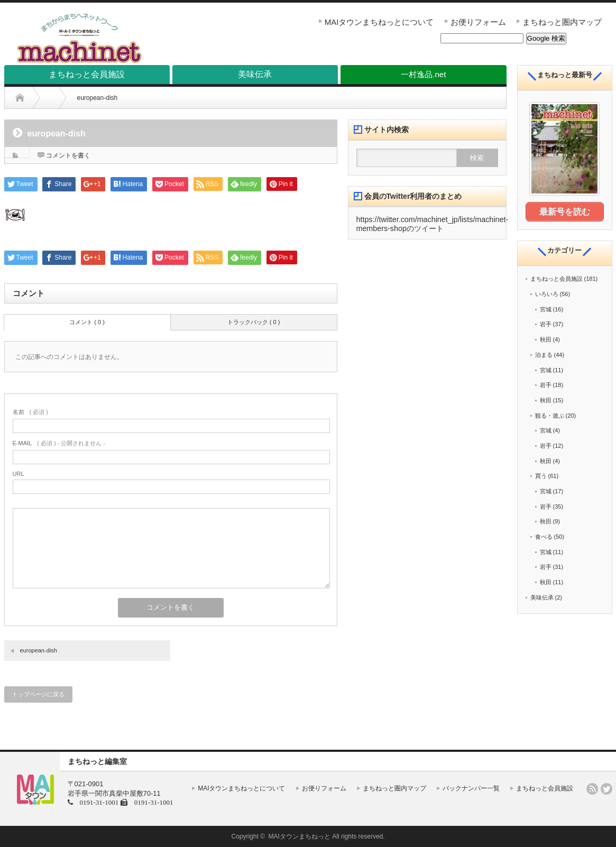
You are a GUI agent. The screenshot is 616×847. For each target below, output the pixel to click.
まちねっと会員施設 (557, 278)
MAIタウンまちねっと (300, 836)
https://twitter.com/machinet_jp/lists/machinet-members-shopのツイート (433, 224)
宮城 (546, 309)
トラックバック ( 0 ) (254, 322)
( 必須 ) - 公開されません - (59, 443)
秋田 (546, 339)
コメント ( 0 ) (87, 322)
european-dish (39, 650)
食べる (544, 536)
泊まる (544, 354)
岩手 (546, 324)
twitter (606, 789)
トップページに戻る (38, 694)
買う (541, 475)
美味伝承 (542, 597)
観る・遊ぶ (550, 415)
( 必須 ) (30, 412)
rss (592, 789)
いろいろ (547, 293)
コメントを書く (68, 155)
